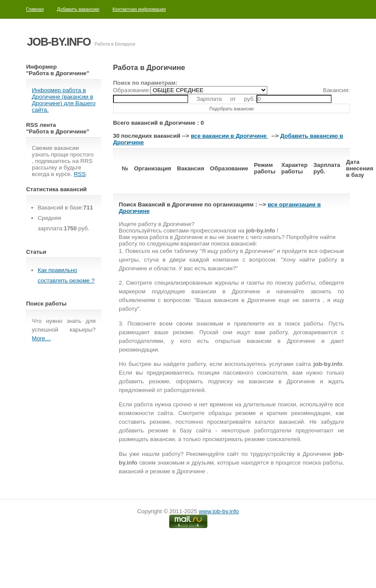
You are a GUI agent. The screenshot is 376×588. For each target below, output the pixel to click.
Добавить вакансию (78, 9)
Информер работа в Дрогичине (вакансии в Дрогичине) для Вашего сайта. (63, 100)
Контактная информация (139, 9)
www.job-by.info (219, 511)
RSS (80, 174)
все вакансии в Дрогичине (230, 136)
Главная (35, 9)
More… (41, 338)
